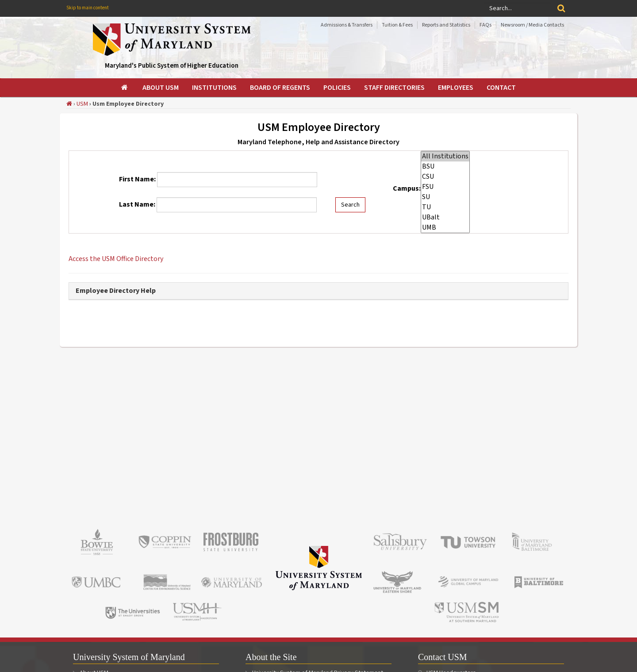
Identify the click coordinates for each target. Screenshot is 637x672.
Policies (337, 88)
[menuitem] (125, 88)
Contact (501, 88)
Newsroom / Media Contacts (532, 25)
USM (82, 104)
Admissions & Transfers (347, 25)
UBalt (445, 217)
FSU (445, 187)
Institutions (214, 88)
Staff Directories (394, 88)
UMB (445, 228)
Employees (456, 88)
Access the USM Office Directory (116, 259)
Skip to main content (88, 8)
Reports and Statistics (446, 25)
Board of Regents (280, 88)
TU (445, 207)
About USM (161, 88)
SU (445, 197)
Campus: (407, 188)
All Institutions (445, 156)
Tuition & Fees (397, 25)
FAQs (485, 25)
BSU (445, 167)
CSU (445, 177)
